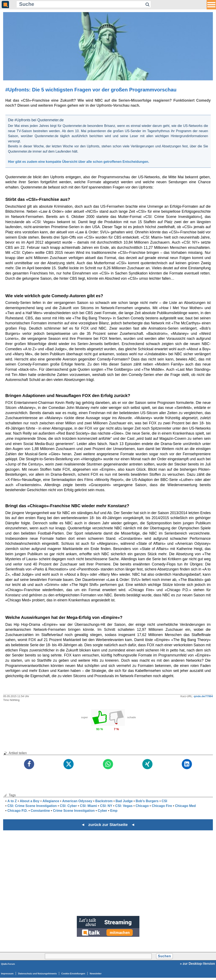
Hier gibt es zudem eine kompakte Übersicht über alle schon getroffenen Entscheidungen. (78, 162)
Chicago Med (186, 806)
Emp (114, 811)
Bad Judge (124, 801)
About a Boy (30, 801)
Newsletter (96, 974)
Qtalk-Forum (8, 964)
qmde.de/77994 (203, 696)
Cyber (102, 811)
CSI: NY (106, 806)
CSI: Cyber (68, 806)
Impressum (7, 974)
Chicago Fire (162, 806)
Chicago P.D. (18, 811)
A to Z (12, 801)
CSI (164, 801)
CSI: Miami (88, 806)
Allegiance (51, 801)
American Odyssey (77, 801)
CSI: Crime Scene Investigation (32, 806)
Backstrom (104, 801)
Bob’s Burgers (147, 801)
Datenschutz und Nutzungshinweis (37, 974)
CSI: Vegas (124, 806)
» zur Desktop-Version (197, 964)
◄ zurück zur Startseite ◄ (108, 825)
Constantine (40, 811)
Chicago (142, 806)
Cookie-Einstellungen (73, 974)
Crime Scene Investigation (74, 811)
